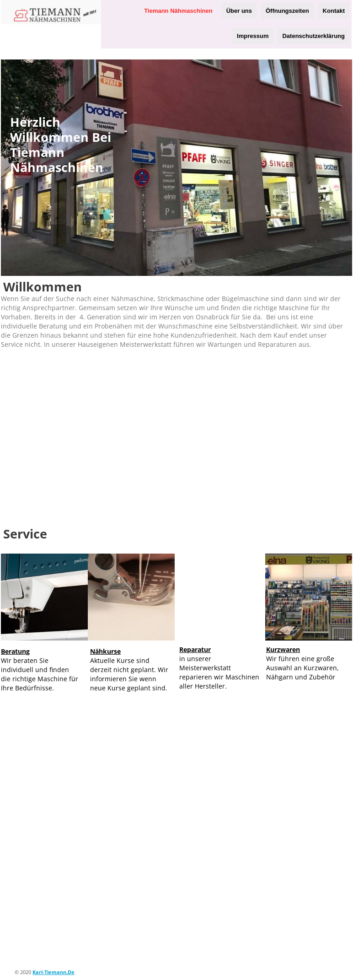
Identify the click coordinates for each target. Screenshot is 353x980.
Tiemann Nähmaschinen (178, 11)
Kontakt (334, 11)
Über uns (239, 11)
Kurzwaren (283, 649)
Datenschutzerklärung (313, 36)
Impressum (253, 36)
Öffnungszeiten (287, 11)
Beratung (15, 651)
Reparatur (195, 649)
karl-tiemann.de (53, 972)
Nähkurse (105, 651)
